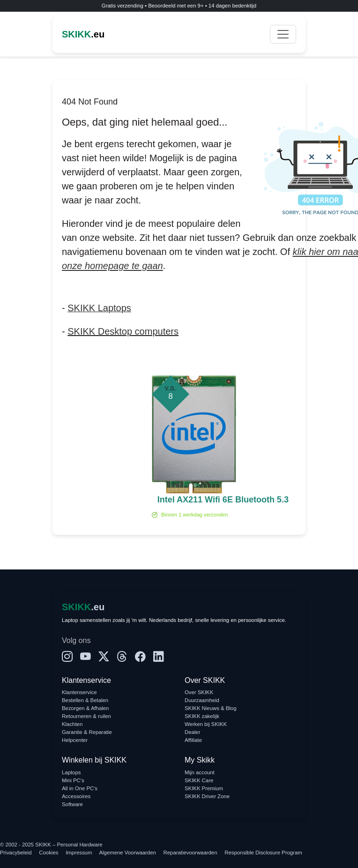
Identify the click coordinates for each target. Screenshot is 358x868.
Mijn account (200, 772)
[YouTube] (86, 657)
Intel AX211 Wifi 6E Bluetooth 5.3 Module (223, 501)
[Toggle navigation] (283, 34)
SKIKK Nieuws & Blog (211, 708)
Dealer (192, 732)
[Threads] (122, 657)
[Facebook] (140, 657)
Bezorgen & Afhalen (85, 708)
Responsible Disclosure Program (263, 853)
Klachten (72, 724)
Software (72, 804)
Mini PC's (73, 780)
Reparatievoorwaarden (190, 853)
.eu (83, 34)
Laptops (71, 772)
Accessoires (76, 796)
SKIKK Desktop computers (123, 331)
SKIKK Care (199, 780)
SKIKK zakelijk (202, 716)
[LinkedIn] (159, 657)
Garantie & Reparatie (87, 732)
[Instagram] (67, 657)
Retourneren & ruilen (86, 716)
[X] (104, 657)
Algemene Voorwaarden (128, 853)
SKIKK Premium (204, 788)
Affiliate (193, 740)
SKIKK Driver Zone (207, 796)
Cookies (48, 853)
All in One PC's (80, 788)
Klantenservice (79, 692)
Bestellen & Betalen (85, 700)
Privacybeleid (16, 853)
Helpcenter (75, 740)
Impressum (79, 853)
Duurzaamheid (202, 700)
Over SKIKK (199, 692)
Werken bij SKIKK (206, 724)
